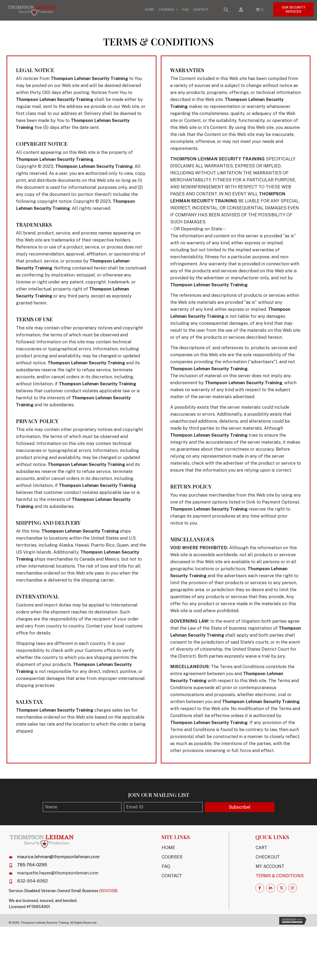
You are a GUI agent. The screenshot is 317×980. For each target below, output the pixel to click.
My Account (270, 869)
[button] (240, 810)
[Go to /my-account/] (240, 12)
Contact (172, 878)
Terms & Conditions (280, 878)
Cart (261, 850)
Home (168, 850)
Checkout (268, 859)
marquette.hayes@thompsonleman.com (58, 875)
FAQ (166, 869)
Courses (172, 859)
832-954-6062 (32, 883)
